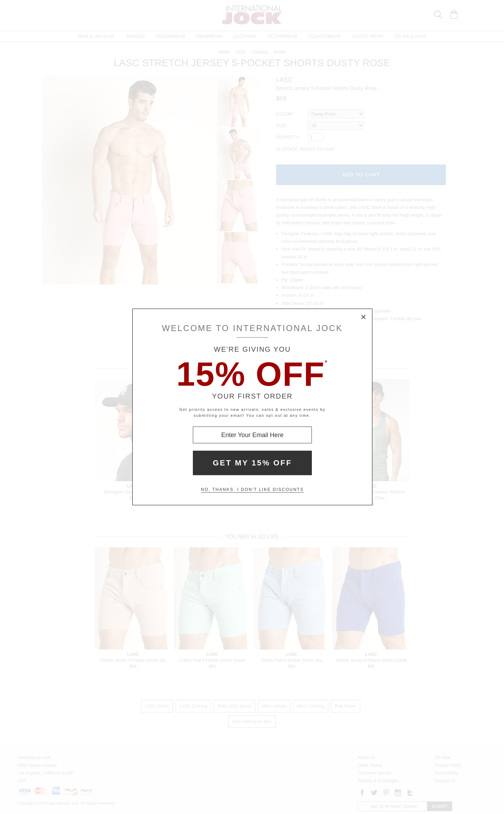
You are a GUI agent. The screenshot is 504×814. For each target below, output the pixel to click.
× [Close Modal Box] (364, 317)
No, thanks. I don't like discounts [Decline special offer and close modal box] (252, 490)
